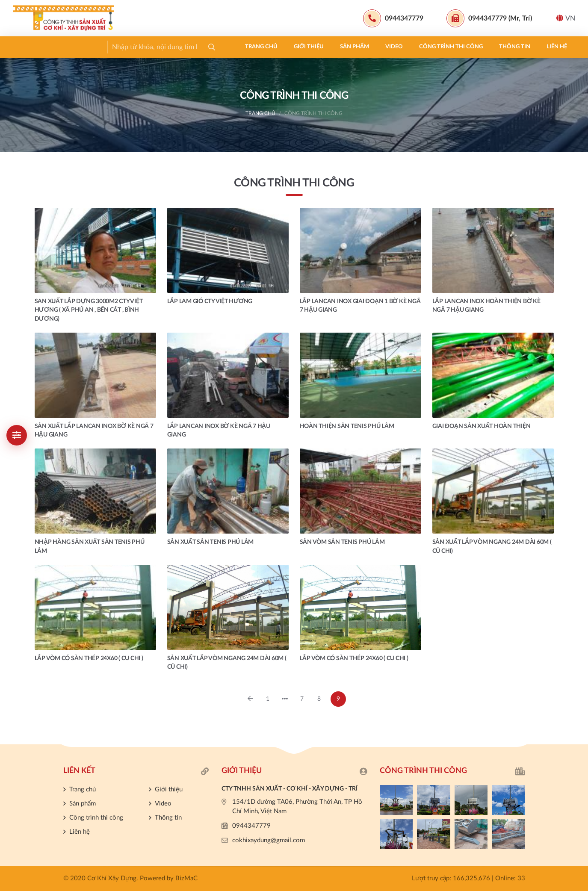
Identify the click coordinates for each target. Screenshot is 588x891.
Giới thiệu (85, 47)
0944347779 (251, 826)
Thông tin (291, 47)
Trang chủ (37, 47)
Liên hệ (333, 47)
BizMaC (186, 878)
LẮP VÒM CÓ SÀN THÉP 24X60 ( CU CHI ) (89, 658)
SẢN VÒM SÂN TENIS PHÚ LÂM (342, 542)
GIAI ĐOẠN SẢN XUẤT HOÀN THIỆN (482, 426)
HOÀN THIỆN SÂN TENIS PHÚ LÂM (347, 426)
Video (170, 47)
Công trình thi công (227, 47)
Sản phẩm (130, 47)
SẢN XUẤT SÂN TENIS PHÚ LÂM (211, 542)
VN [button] (566, 18)
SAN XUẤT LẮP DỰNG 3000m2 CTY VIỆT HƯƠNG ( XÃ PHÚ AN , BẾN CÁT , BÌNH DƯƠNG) (89, 310)
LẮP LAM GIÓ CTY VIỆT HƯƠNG (210, 301)
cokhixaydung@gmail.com (269, 840)
